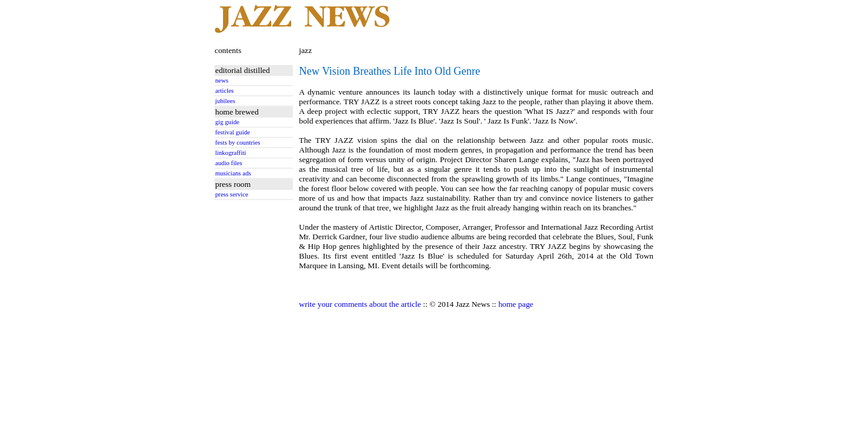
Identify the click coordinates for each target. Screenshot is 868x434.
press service (232, 194)
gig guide (227, 122)
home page (516, 304)
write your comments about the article (360, 304)
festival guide (233, 132)
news (222, 80)
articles (225, 91)
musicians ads (233, 173)
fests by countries (238, 143)
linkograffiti (231, 153)
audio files (229, 163)
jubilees (225, 101)
